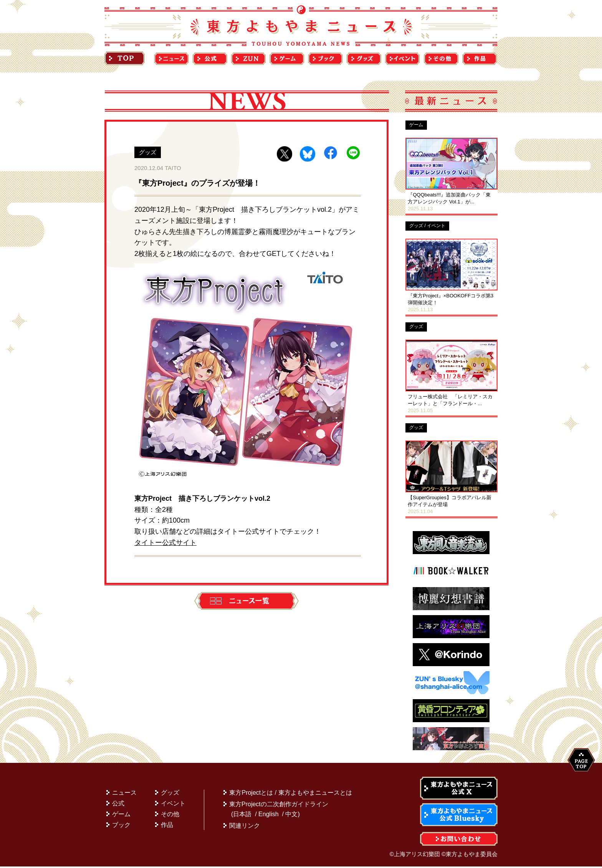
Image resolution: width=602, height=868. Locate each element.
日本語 (242, 816)
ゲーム (121, 816)
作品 (167, 826)
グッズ (170, 794)
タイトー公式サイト (165, 543)
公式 (118, 805)
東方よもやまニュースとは (315, 794)
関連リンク (245, 827)
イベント (173, 805)
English (268, 816)
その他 (170, 816)
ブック (121, 826)
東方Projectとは (251, 794)
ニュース (124, 794)
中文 (291, 816)
